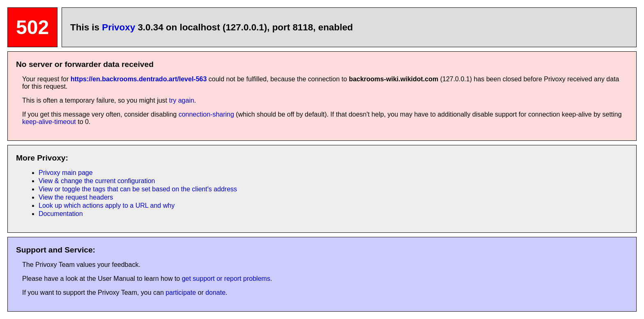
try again (181, 100)
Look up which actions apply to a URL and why (107, 205)
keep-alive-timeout (49, 122)
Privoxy (118, 27)
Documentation (61, 214)
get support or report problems (226, 279)
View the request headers (76, 197)
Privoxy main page (66, 173)
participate (181, 293)
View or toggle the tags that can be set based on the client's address (138, 189)
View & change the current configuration (97, 181)
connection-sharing (206, 114)
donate (215, 293)
